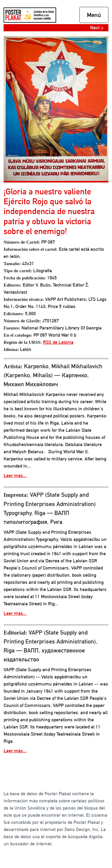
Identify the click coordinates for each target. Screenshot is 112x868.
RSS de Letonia (58, 342)
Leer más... (15, 475)
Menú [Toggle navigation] (94, 15)
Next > (97, 28)
